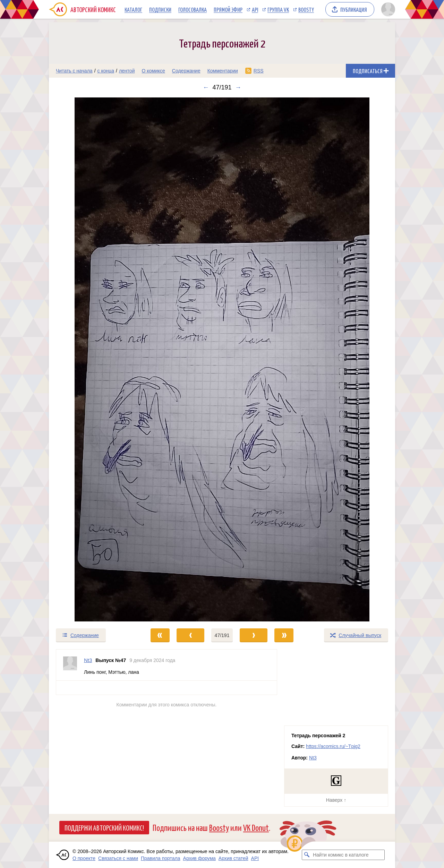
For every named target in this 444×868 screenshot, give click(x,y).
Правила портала (161, 858)
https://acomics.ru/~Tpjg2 (333, 746)
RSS (259, 71)
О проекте (84, 858)
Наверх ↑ (336, 800)
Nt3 (313, 758)
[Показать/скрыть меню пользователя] (387, 9)
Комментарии (223, 71)
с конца (106, 71)
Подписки (160, 9)
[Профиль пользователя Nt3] (70, 665)
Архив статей (233, 858)
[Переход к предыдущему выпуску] (92, 359)
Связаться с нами (118, 858)
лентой (127, 71)
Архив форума (199, 858)
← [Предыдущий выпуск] (206, 87)
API (255, 9)
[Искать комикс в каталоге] (307, 855)
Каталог (133, 9)
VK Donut (256, 827)
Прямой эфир (228, 9)
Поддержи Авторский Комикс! (104, 827)
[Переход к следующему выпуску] (222, 359)
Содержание (186, 71)
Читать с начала (74, 71)
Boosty (306, 9)
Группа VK (278, 9)
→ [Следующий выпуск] (238, 87)
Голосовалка (193, 9)
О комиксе (153, 71)
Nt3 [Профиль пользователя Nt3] (88, 660)
